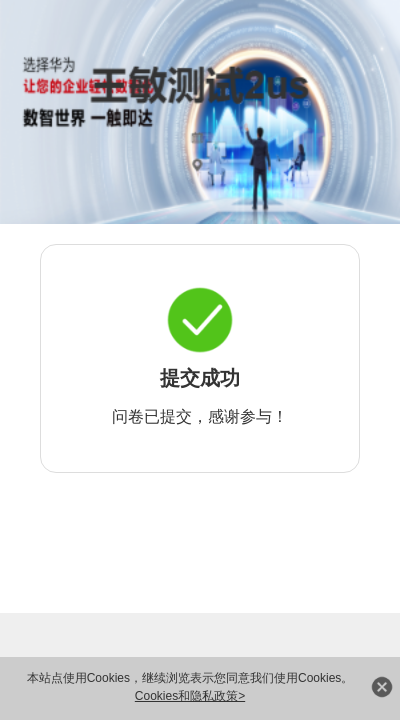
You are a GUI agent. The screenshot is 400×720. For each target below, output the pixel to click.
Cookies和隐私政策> (190, 696)
